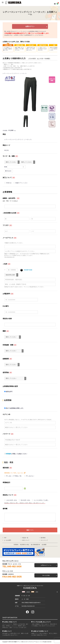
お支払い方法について (10, 622)
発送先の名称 (7, 319)
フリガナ (6, 225)
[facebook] (27, 612)
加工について (7, 178)
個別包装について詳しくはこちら (14, 473)
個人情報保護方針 (35, 545)
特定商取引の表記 (25, 545)
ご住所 (5, 264)
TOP (5, 538)
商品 (4, 134)
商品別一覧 (25, 538)
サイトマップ (44, 540)
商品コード (6, 145)
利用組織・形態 (8, 345)
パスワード (6, 434)
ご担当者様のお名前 (9, 213)
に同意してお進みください (16, 454)
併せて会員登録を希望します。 (14, 408)
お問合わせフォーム (46, 565)
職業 (4, 331)
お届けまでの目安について (41, 631)
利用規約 (8, 454)
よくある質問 (7, 540)
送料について (8, 631)
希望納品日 (6, 482)
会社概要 (44, 545)
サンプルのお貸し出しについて (42, 622)
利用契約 (16, 545)
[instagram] (33, 612)
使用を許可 (8, 392)
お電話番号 (6, 294)
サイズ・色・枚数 (9, 156)
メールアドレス (8, 238)
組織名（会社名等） (9, 198)
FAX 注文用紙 (46, 575)
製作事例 (43, 538)
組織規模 (6, 359)
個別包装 (6, 468)
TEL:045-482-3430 (12, 566)
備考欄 (5, 509)
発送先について (8, 495)
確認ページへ (30, 530)
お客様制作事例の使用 (10, 386)
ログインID (6, 414)
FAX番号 (6, 306)
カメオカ (40, 642)
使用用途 (6, 372)
